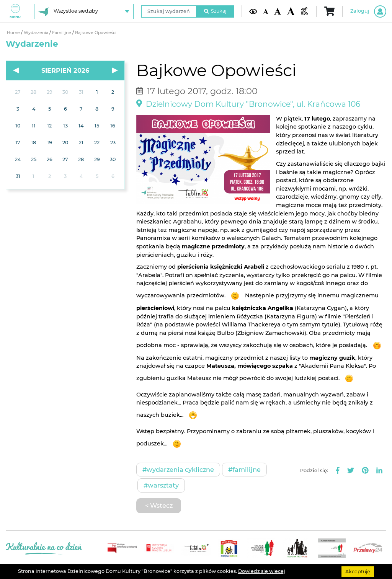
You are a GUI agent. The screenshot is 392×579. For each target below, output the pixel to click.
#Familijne (244, 470)
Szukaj (215, 11)
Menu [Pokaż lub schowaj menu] (15, 11)
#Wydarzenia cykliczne (178, 470)
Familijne (62, 33)
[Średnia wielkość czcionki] (277, 11)
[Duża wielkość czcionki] (291, 11)
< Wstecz (159, 506)
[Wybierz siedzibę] (84, 11)
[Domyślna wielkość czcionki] (266, 11)
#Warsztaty (161, 485)
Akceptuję (358, 571)
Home (14, 33)
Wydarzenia (37, 33)
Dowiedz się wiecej (262, 571)
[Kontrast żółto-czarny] (253, 11)
